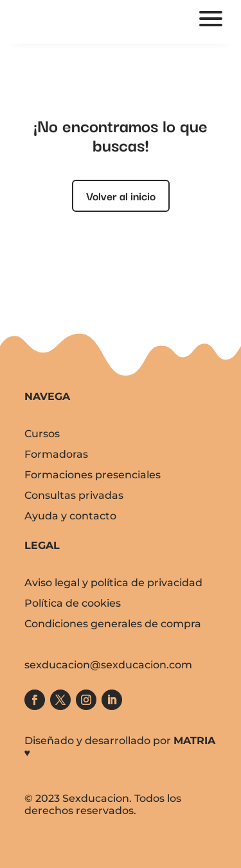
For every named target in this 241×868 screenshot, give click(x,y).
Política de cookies (73, 603)
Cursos (42, 434)
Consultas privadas (74, 495)
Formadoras (56, 454)
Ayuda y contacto (70, 516)
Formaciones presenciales (93, 475)
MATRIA (194, 741)
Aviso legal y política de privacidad (113, 583)
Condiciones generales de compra (113, 624)
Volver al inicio (121, 195)
